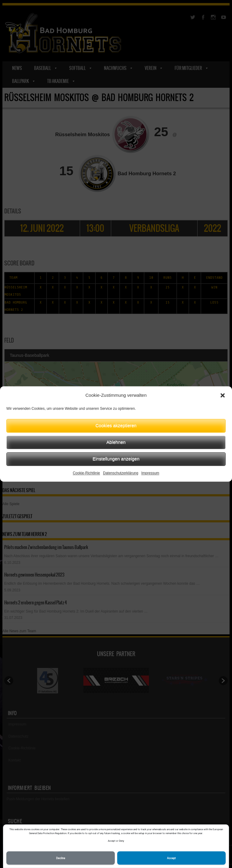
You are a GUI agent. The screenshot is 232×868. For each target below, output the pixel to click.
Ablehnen (116, 442)
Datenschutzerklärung (121, 473)
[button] (223, 396)
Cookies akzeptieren (116, 425)
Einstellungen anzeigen (116, 459)
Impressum (150, 473)
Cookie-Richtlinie (86, 473)
